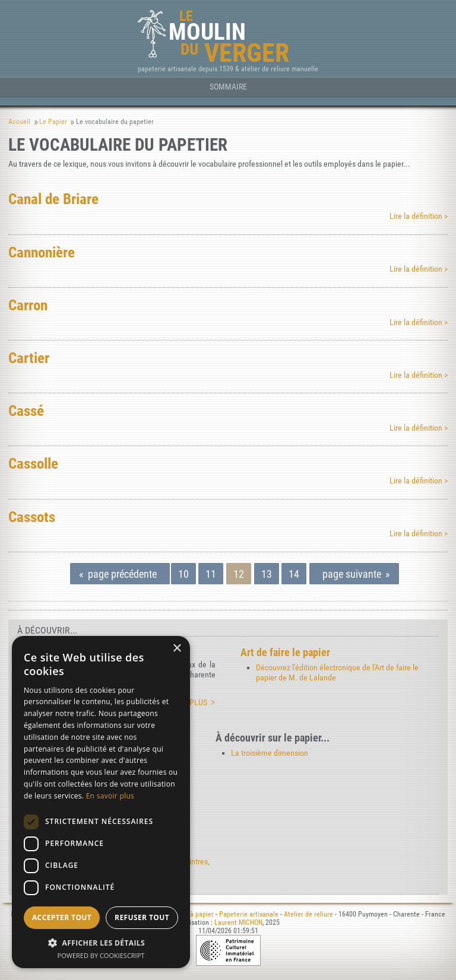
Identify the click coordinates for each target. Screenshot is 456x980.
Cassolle (33, 463)
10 (183, 574)
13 (267, 574)
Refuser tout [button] (142, 917)
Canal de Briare (53, 199)
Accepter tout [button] (62, 917)
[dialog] (101, 802)
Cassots (32, 517)
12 (239, 574)
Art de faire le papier (285, 652)
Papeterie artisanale (249, 914)
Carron (28, 305)
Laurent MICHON (238, 922)
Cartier (29, 358)
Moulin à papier (191, 914)
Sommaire (228, 87)
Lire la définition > (419, 216)
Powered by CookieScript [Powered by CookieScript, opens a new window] (101, 955)
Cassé (26, 411)
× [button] (177, 649)
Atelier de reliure (308, 914)
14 (294, 574)
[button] (101, 942)
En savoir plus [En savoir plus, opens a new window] (110, 796)
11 (211, 574)
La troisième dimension (270, 753)
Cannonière (42, 252)
